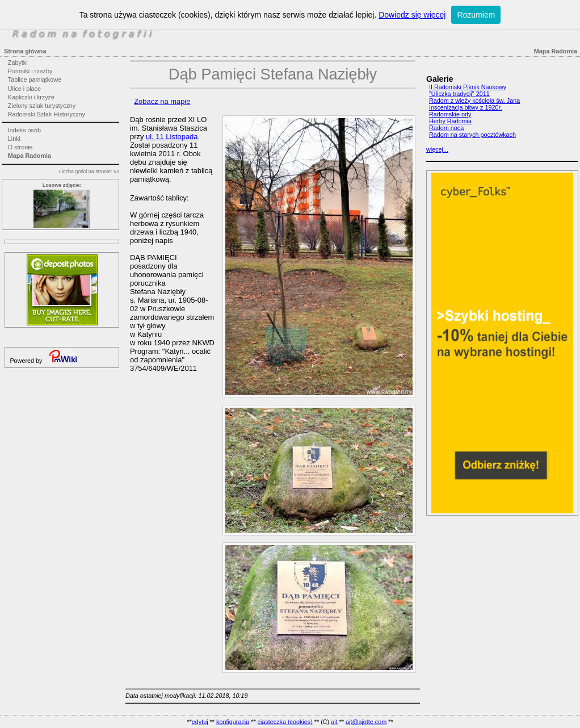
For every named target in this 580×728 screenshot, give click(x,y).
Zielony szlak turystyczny (42, 106)
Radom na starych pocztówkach (472, 135)
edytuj (200, 722)
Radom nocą (446, 128)
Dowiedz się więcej (412, 15)
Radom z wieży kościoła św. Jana (474, 101)
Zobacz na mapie (162, 101)
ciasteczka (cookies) (285, 722)
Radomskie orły (450, 114)
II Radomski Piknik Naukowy (468, 87)
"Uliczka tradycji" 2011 (459, 94)
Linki (14, 139)
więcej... (437, 149)
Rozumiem (476, 15)
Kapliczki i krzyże (31, 97)
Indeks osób (24, 130)
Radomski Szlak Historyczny (47, 114)
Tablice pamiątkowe (35, 80)
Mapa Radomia (30, 156)
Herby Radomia (450, 121)
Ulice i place (24, 89)
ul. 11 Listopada (172, 137)
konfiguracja (233, 722)
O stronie (20, 147)
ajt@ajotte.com (366, 722)
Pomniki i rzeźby (30, 71)
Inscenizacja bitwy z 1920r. (465, 107)
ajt (334, 722)
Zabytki (18, 62)
